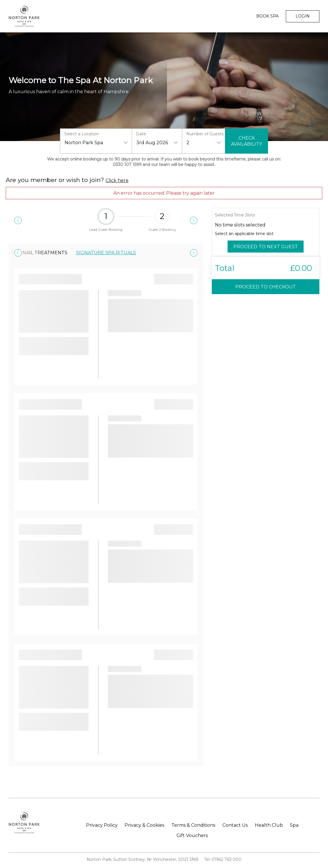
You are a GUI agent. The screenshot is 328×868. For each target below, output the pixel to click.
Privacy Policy (102, 825)
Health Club (269, 825)
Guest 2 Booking (162, 220)
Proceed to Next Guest (266, 247)
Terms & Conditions (193, 825)
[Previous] (18, 220)
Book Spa (267, 16)
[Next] (194, 220)
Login (303, 16)
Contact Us (235, 825)
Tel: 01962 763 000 (223, 859)
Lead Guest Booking (106, 220)
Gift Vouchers (192, 836)
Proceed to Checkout (266, 287)
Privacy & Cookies (144, 825)
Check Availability (247, 141)
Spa (294, 825)
